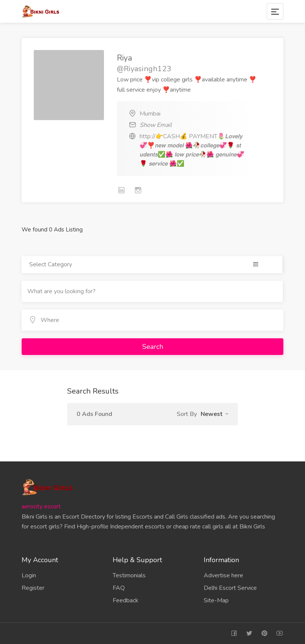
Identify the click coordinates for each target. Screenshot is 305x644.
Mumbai (150, 114)
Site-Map (216, 600)
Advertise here (223, 575)
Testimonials (129, 575)
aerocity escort (41, 506)
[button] (215, 414)
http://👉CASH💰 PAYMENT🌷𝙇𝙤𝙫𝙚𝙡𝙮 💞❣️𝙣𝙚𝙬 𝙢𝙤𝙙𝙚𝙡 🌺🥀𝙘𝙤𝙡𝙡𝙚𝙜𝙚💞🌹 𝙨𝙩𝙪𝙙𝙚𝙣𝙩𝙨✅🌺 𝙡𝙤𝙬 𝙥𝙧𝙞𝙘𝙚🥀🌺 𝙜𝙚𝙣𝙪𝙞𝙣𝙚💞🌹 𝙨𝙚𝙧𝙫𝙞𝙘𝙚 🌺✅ (192, 150)
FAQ (119, 588)
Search (153, 347)
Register (33, 588)
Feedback (126, 600)
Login (29, 575)
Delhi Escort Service (230, 588)
